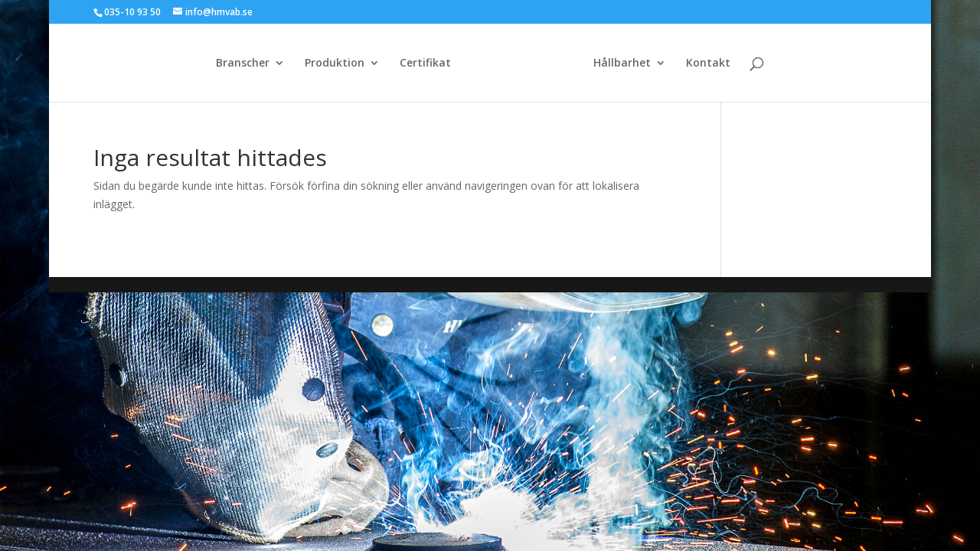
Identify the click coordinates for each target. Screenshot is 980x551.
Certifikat (425, 64)
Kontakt (708, 64)
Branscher (243, 64)
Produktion (335, 64)
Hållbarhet (622, 64)
